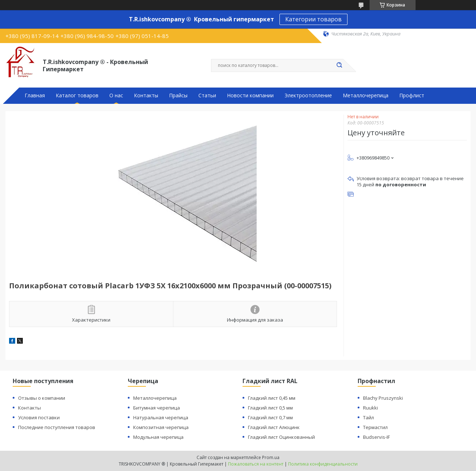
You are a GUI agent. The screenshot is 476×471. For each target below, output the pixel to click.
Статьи (207, 96)
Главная (35, 96)
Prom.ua (271, 457)
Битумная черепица (157, 408)
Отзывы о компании (42, 398)
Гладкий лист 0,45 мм (272, 398)
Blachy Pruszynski (383, 398)
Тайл (368, 417)
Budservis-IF (376, 437)
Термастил (375, 427)
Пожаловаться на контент (256, 464)
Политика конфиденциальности (323, 464)
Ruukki (370, 408)
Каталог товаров (77, 96)
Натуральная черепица (161, 417)
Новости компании (250, 96)
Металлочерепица (366, 96)
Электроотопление (308, 96)
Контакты (146, 96)
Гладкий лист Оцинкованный (281, 437)
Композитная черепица (161, 427)
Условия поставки (39, 417)
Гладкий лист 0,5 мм (270, 408)
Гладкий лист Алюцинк (274, 427)
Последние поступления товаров (57, 427)
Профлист (412, 96)
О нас (116, 96)
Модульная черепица (158, 437)
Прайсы (178, 96)
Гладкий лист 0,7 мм (270, 417)
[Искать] (340, 65)
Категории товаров (313, 19)
